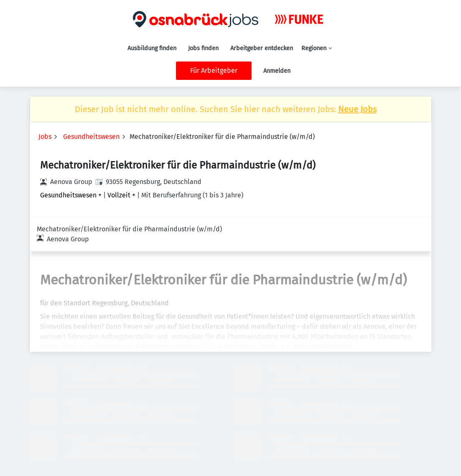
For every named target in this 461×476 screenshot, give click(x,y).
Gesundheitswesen (91, 137)
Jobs (45, 137)
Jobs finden (203, 48)
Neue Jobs (357, 109)
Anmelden (277, 71)
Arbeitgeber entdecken (262, 48)
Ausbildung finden (152, 48)
